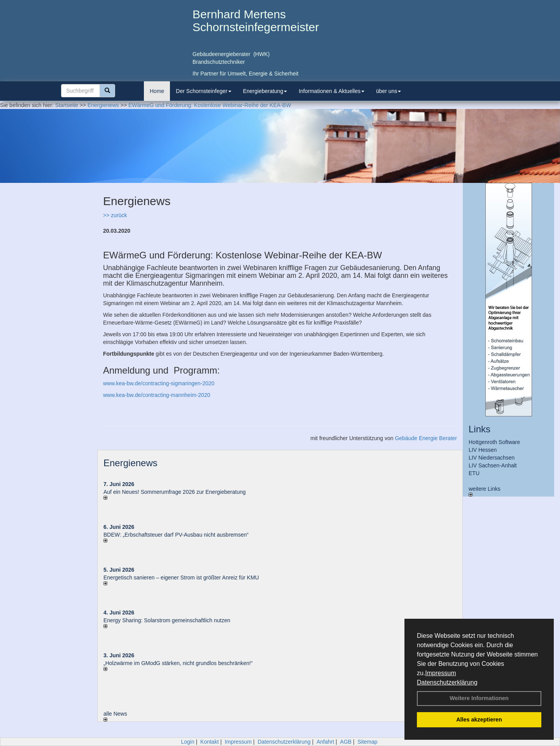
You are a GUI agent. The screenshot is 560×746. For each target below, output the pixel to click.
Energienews (130, 463)
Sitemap (367, 742)
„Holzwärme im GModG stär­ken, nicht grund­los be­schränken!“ (178, 663)
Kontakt (209, 742)
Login (187, 742)
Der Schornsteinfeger (203, 91)
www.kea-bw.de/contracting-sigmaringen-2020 (159, 383)
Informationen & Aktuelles (332, 91)
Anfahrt (325, 742)
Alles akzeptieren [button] (479, 720)
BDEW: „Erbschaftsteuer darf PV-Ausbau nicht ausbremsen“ (176, 535)
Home (157, 91)
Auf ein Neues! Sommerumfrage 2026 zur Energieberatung (175, 492)
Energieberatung (265, 91)
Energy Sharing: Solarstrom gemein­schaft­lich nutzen (167, 620)
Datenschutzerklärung (447, 682)
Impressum (440, 673)
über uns (388, 91)
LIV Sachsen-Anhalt (493, 465)
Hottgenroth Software (494, 442)
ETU (474, 473)
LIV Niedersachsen (492, 458)
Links (479, 429)
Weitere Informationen (479, 698)
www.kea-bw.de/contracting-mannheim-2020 (157, 395)
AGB (346, 742)
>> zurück (115, 215)
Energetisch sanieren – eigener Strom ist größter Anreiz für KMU (181, 577)
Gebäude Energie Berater (426, 438)
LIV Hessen (483, 450)
